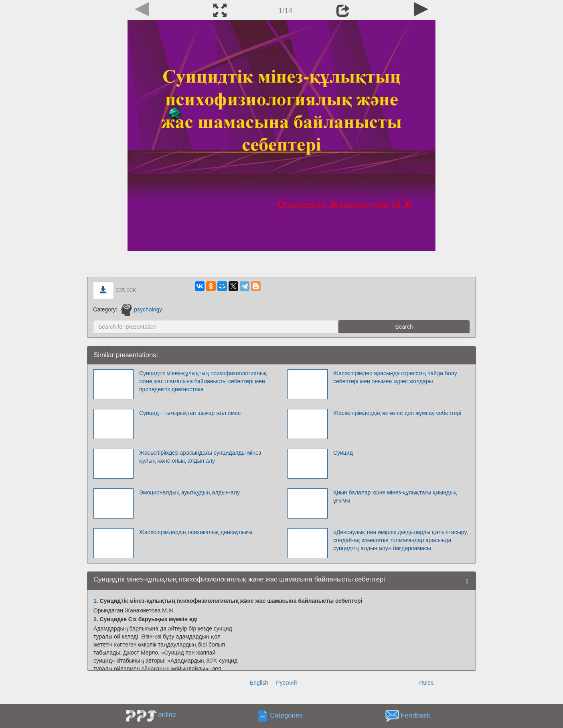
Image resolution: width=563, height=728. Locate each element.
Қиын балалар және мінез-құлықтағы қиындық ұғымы (395, 496)
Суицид (343, 453)
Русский (286, 683)
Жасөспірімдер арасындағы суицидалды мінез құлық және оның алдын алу (200, 457)
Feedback (415, 715)
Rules (426, 683)
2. (96, 619)
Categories (287, 715)
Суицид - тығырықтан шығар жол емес (190, 413)
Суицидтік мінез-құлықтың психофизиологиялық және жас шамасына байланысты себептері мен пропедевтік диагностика (203, 381)
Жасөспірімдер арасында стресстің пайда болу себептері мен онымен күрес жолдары (395, 377)
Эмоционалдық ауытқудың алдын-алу (189, 492)
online (167, 715)
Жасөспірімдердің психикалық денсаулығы (196, 532)
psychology (142, 309)
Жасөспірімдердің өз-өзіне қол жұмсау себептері (397, 413)
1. (96, 601)
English (259, 683)
